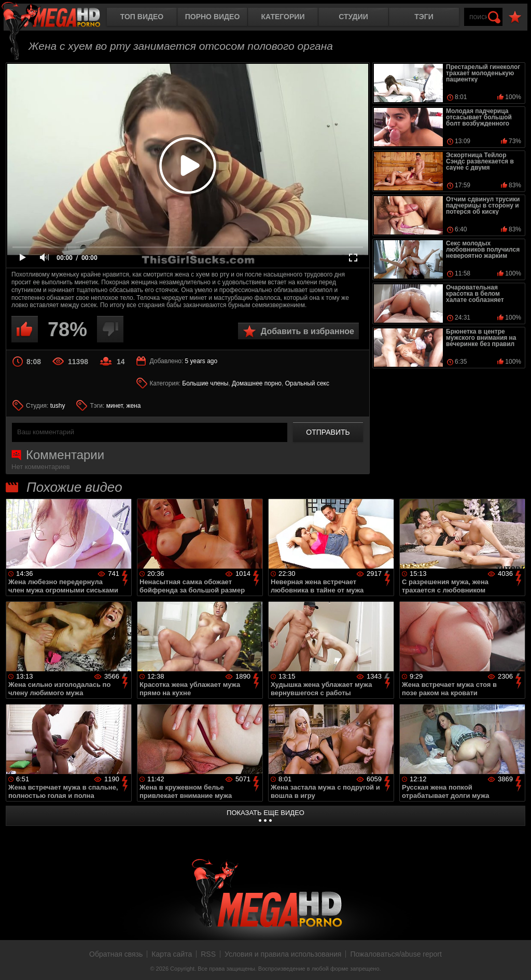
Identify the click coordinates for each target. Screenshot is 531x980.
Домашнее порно (257, 383)
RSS (208, 954)
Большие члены (205, 383)
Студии (353, 17)
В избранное (515, 17)
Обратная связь (116, 954)
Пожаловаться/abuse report (396, 954)
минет (115, 406)
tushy (58, 406)
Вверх (515, 961)
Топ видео (142, 17)
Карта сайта (172, 954)
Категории (283, 17)
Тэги (424, 17)
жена (133, 406)
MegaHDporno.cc (60, 18)
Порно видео (213, 17)
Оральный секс (307, 383)
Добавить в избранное (308, 331)
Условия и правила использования (283, 954)
